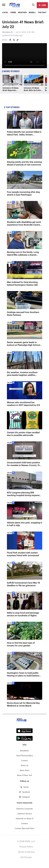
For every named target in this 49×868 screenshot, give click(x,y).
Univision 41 (7, 32)
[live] (42, 5)
